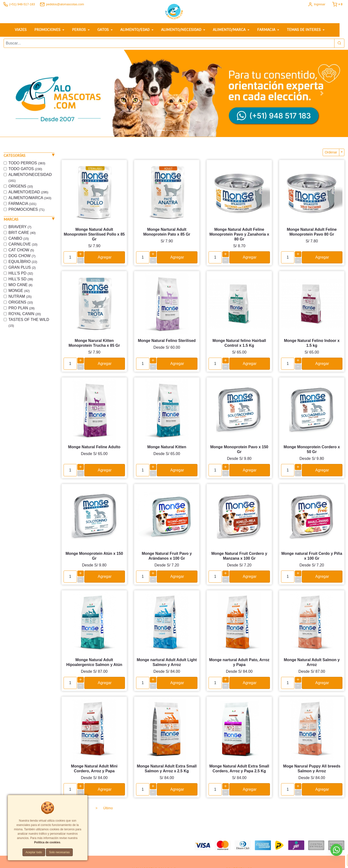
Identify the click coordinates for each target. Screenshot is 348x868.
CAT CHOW (21, 250)
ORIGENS (21, 186)
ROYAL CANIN (25, 314)
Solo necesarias (59, 852)
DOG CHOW (22, 256)
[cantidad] (70, 257)
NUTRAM (20, 296)
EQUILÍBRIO (23, 262)
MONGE (19, 291)
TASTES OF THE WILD (29, 322)
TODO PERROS (27, 163)
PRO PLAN (22, 308)
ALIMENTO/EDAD (28, 192)
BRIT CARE (22, 233)
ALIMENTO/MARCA (30, 198)
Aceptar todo (34, 852)
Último (108, 808)
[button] (26, 93)
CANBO (19, 238)
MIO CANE (20, 285)
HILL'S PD (21, 273)
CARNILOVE (23, 244)
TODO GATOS (25, 169)
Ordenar (331, 152)
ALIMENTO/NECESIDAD (30, 177)
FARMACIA (22, 204)
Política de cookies (47, 842)
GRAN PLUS (22, 267)
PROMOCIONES (26, 209)
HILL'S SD (21, 279)
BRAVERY (20, 227)
